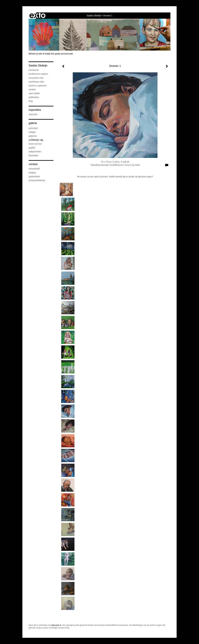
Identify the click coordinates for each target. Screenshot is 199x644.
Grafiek (32, 148)
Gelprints (33, 136)
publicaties (34, 97)
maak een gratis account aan (59, 54)
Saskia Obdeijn (94, 16)
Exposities (35, 110)
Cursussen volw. (36, 78)
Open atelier (34, 93)
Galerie (33, 123)
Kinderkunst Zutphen (38, 74)
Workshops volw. (37, 82)
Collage (32, 132)
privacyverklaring (37, 180)
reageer (32, 173)
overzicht (33, 114)
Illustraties (33, 155)
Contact (32, 89)
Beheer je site (35, 54)
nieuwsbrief (34, 169)
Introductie (34, 70)
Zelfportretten (35, 152)
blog (31, 101)
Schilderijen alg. (36, 140)
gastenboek (34, 176)
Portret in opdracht (37, 86)
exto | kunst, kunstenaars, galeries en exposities (37, 16)
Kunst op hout (35, 144)
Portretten (33, 128)
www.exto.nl (56, 625)
